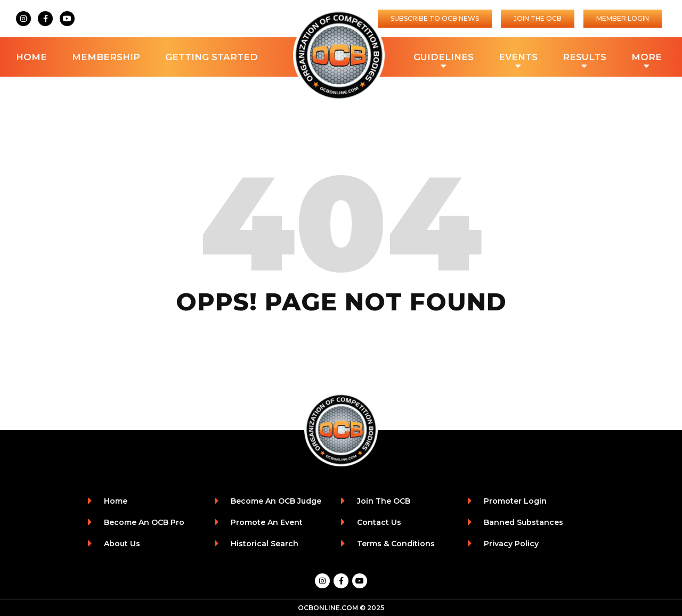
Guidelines (444, 58)
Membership (106, 57)
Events (518, 58)
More (647, 58)
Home (31, 57)
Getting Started (212, 57)
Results (584, 58)
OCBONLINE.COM (328, 608)
